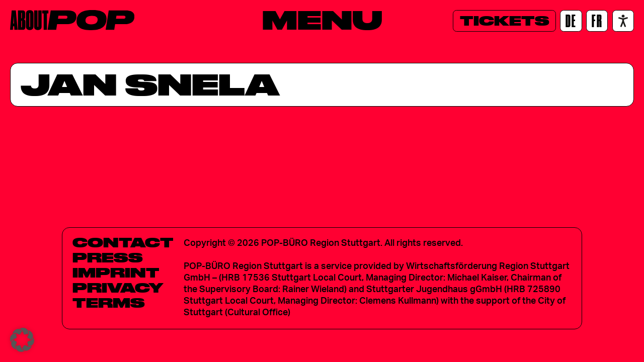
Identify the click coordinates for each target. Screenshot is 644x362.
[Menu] (322, 20)
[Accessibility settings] (623, 21)
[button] (22, 340)
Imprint (116, 273)
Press (108, 257)
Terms (109, 303)
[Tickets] (504, 21)
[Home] (72, 20)
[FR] (597, 21)
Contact (123, 242)
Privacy (118, 288)
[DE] (571, 21)
